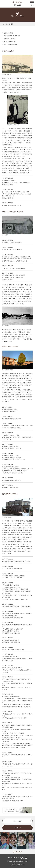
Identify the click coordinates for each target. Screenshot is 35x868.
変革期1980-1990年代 (10, 39)
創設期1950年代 (8, 33)
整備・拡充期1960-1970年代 (12, 36)
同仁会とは (18, 828)
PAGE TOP (17, 852)
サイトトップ (18, 821)
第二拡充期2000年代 (9, 42)
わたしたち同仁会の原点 (11, 45)
